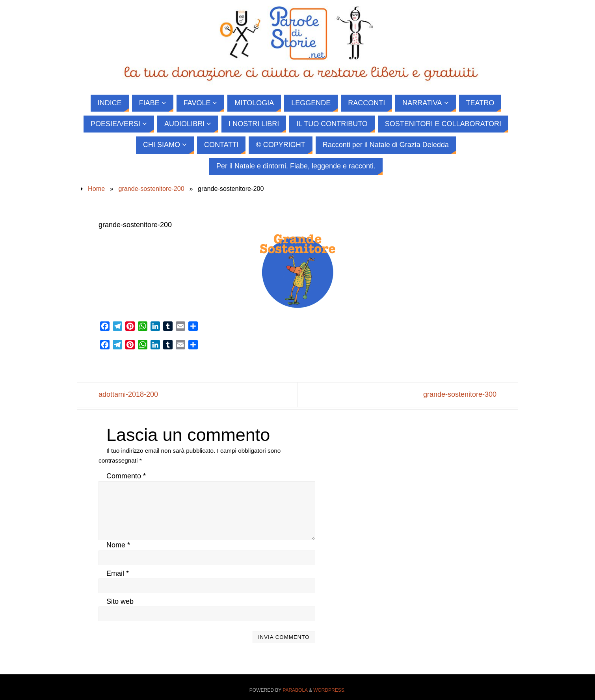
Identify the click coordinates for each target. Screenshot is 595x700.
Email (118, 573)
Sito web (120, 601)
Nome (118, 545)
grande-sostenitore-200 (151, 189)
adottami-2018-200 (128, 394)
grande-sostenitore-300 (460, 394)
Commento (126, 476)
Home (96, 189)
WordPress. (329, 690)
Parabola (295, 690)
